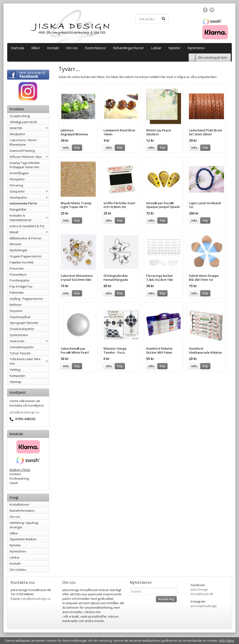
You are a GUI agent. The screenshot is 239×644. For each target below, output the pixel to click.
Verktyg (15, 370)
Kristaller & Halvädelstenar (29, 218)
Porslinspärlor (20, 280)
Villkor (36, 48)
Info (66, 148)
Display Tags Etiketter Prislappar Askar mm (25, 165)
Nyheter (174, 48)
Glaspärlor (29, 191)
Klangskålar (18, 209)
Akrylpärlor (17, 134)
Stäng (230, 640)
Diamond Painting (22, 151)
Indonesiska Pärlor (24, 203)
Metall (29, 232)
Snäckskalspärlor (22, 329)
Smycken (16, 311)
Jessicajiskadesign (204, 606)
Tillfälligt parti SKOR (23, 122)
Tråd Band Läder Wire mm (29, 361)
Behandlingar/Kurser (129, 48)
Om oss (72, 48)
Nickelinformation (22, 511)
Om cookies (18, 570)
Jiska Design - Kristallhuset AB (202, 592)
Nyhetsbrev (196, 48)
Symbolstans (19, 335)
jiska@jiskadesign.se (24, 412)
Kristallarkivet (19, 504)
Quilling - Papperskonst (26, 299)
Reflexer (16, 305)
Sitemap (15, 382)
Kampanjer (17, 376)
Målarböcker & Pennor (26, 238)
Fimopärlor (17, 179)
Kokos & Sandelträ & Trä (27, 226)
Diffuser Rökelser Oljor (29, 157)
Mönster (16, 244)
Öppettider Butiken (23, 539)
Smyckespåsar (20, 317)
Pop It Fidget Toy (21, 286)
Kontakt (53, 48)
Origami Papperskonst (26, 256)
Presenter (17, 268)
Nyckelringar (18, 250)
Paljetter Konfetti (22, 262)
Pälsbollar (17, 292)
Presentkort (18, 274)
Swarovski (29, 341)
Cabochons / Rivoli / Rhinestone (24, 142)
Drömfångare (19, 173)
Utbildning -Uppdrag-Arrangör (24, 525)
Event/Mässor (96, 48)
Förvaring (16, 185)
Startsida (17, 48)
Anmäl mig (166, 599)
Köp (77, 148)
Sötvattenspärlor (22, 347)
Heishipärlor (29, 197)
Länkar (156, 48)
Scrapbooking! (20, 116)
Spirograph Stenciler (24, 323)
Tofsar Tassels (20, 353)
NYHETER (29, 128)
